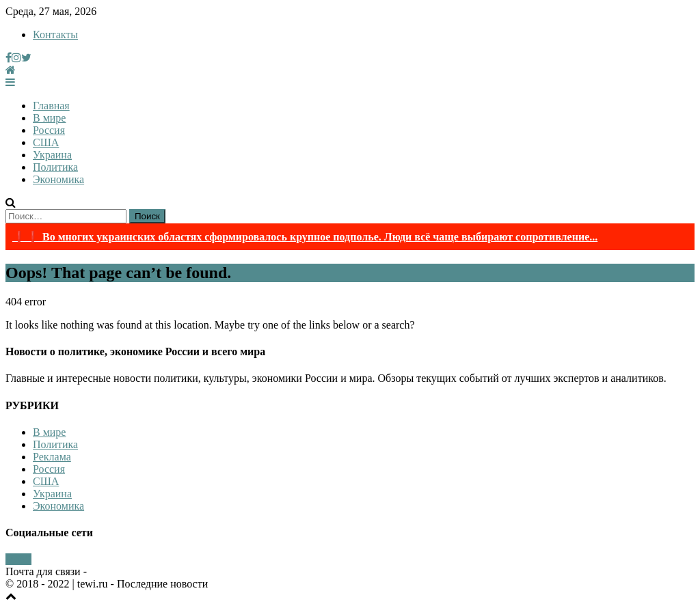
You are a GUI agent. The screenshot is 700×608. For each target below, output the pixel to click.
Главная (51, 106)
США (46, 142)
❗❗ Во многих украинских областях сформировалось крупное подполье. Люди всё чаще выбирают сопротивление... (305, 237)
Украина (52, 155)
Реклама (52, 457)
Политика (55, 167)
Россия (49, 130)
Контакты (55, 34)
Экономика (58, 179)
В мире (49, 118)
